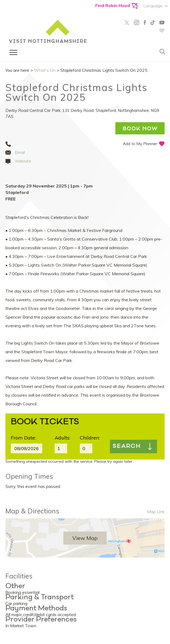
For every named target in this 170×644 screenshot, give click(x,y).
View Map (85, 538)
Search (127, 446)
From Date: (23, 438)
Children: (90, 438)
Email (20, 152)
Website (23, 161)
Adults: (62, 438)
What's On (45, 70)
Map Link (156, 512)
